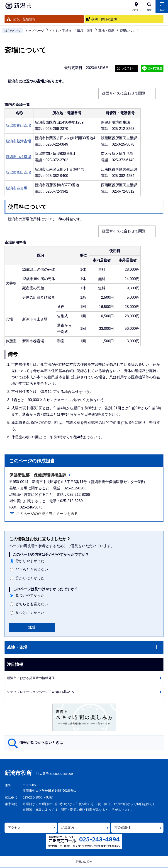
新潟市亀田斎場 (18, 172)
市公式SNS (123, 828)
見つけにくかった (30, 613)
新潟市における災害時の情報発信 (31, 678)
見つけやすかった (30, 595)
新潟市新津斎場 (18, 141)
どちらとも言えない (32, 569)
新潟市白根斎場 (18, 157)
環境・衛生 (85, 31)
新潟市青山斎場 (18, 125)
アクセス (14, 828)
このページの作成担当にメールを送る (47, 514)
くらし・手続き (61, 31)
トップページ (34, 31)
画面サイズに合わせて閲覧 (124, 93)
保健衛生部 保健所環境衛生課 (38, 475)
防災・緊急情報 (24, 19)
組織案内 (68, 828)
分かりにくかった (30, 578)
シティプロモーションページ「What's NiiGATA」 (42, 692)
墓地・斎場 (106, 31)
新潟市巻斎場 (17, 188)
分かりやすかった (30, 561)
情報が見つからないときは (41, 743)
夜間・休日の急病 (104, 19)
